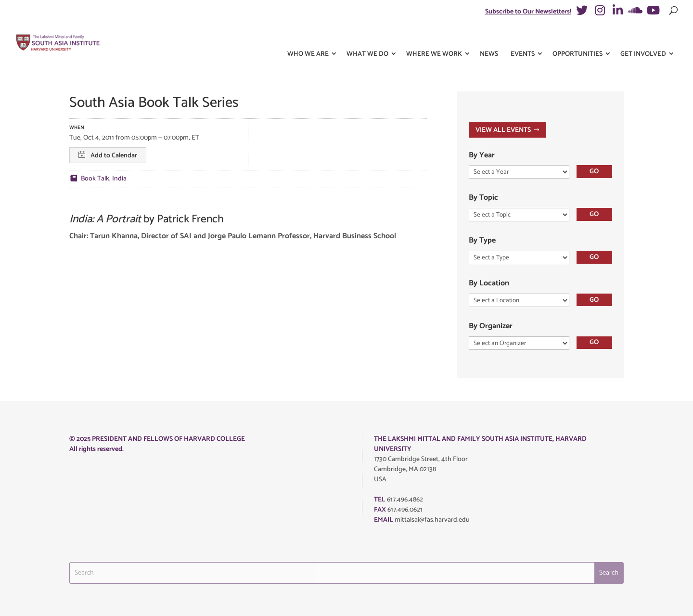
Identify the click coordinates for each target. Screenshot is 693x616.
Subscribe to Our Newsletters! (528, 12)
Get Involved (643, 38)
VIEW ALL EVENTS (503, 130)
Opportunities (577, 38)
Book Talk (95, 179)
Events (523, 38)
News (489, 38)
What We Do (367, 38)
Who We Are (308, 38)
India (119, 179)
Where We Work (434, 38)
